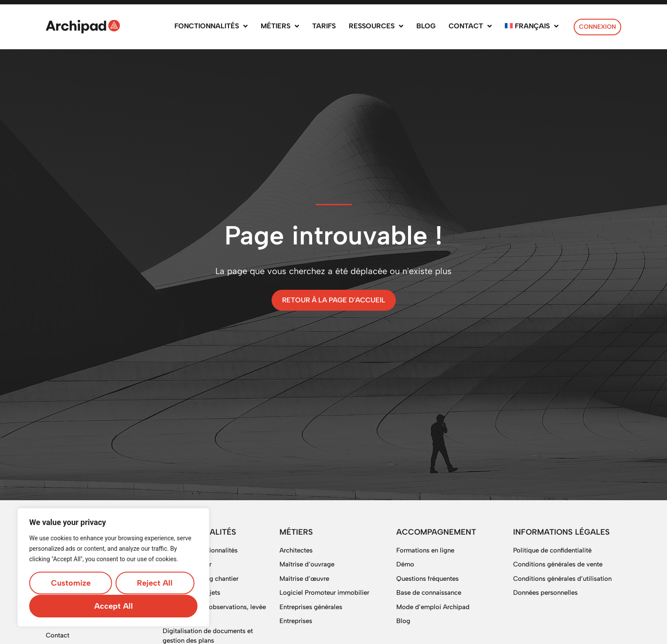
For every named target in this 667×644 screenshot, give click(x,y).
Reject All (155, 583)
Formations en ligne (425, 550)
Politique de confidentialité (552, 550)
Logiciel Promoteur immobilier (324, 593)
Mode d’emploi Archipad (433, 607)
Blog (403, 621)
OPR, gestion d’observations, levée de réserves (214, 612)
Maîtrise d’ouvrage (307, 564)
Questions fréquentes (427, 579)
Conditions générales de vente (558, 564)
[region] (113, 568)
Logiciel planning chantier (201, 579)
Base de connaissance (429, 593)
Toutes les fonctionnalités (200, 550)
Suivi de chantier (187, 564)
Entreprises (296, 621)
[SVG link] (83, 27)
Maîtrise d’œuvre (304, 579)
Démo (405, 564)
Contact (58, 635)
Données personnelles (545, 593)
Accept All (114, 606)
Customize (70, 583)
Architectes (296, 550)
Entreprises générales (311, 607)
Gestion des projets (191, 593)
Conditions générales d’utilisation (562, 579)
